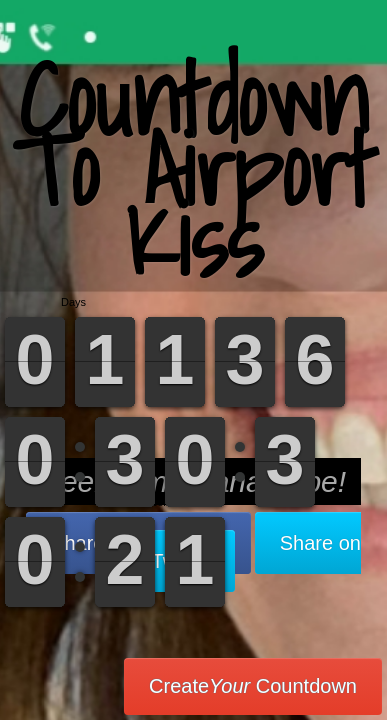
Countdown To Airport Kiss (193, 169)
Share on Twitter (256, 552)
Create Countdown (253, 686)
